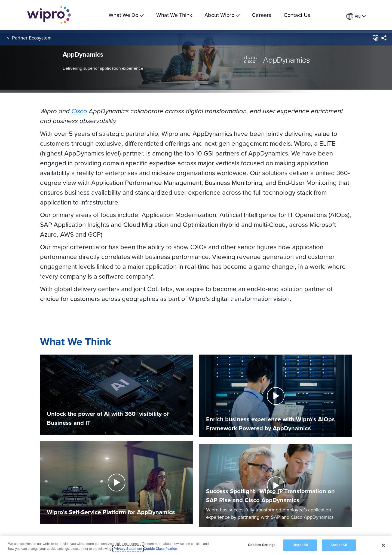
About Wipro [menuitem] (222, 15)
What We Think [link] (174, 15)
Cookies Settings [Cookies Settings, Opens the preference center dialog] (262, 545)
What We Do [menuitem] (126, 15)
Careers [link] (262, 15)
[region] (196, 546)
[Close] (383, 545)
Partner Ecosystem (32, 38)
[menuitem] (356, 16)
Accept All (339, 545)
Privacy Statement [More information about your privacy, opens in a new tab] (128, 549)
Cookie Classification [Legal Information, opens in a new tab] (160, 549)
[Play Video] (116, 482)
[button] (375, 38)
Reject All (300, 545)
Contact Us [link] (297, 15)
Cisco (79, 111)
